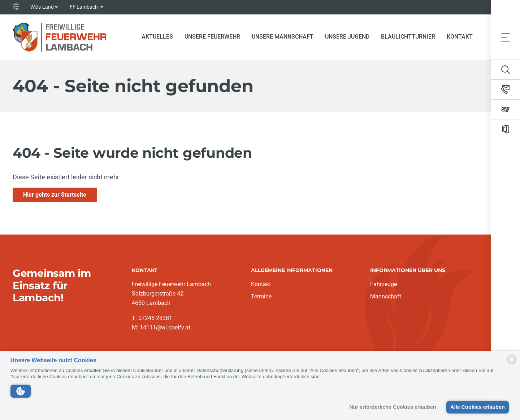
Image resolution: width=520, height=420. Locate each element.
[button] (21, 391)
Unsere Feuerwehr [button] (212, 37)
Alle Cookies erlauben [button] (477, 407)
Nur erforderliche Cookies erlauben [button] (393, 407)
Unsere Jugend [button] (347, 37)
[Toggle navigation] (506, 37)
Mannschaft (386, 296)
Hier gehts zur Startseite (55, 195)
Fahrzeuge (383, 284)
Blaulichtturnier (408, 37)
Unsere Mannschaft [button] (283, 37)
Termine (261, 296)
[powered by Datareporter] (512, 364)
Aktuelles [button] (157, 37)
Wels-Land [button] (42, 7)
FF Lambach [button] (84, 7)
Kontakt (460, 37)
